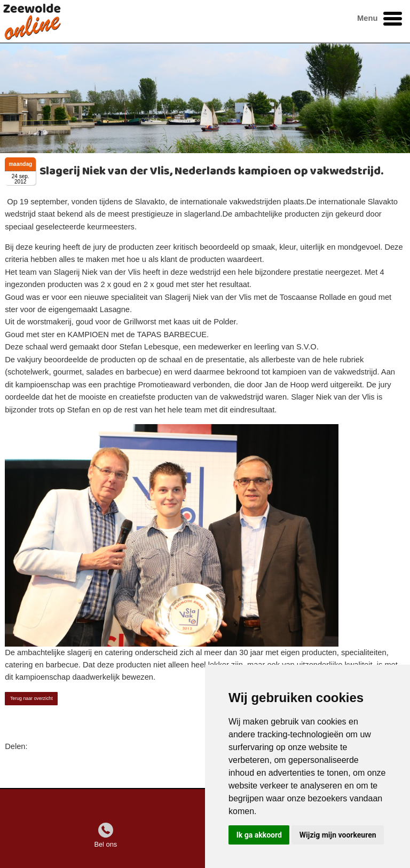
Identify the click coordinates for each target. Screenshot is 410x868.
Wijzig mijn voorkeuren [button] (338, 835)
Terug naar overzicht (31, 698)
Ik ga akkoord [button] (259, 835)
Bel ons (105, 844)
